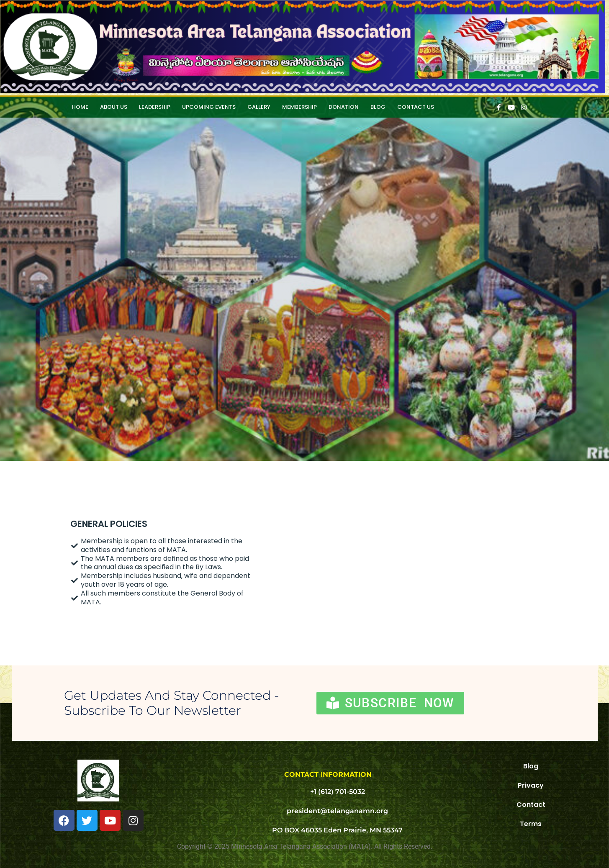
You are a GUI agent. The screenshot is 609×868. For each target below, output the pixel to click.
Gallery (259, 107)
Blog (378, 107)
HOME (80, 107)
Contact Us (416, 107)
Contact (531, 805)
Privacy (531, 785)
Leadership (155, 107)
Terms (531, 824)
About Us (114, 107)
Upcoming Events (209, 107)
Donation (344, 107)
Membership (299, 107)
